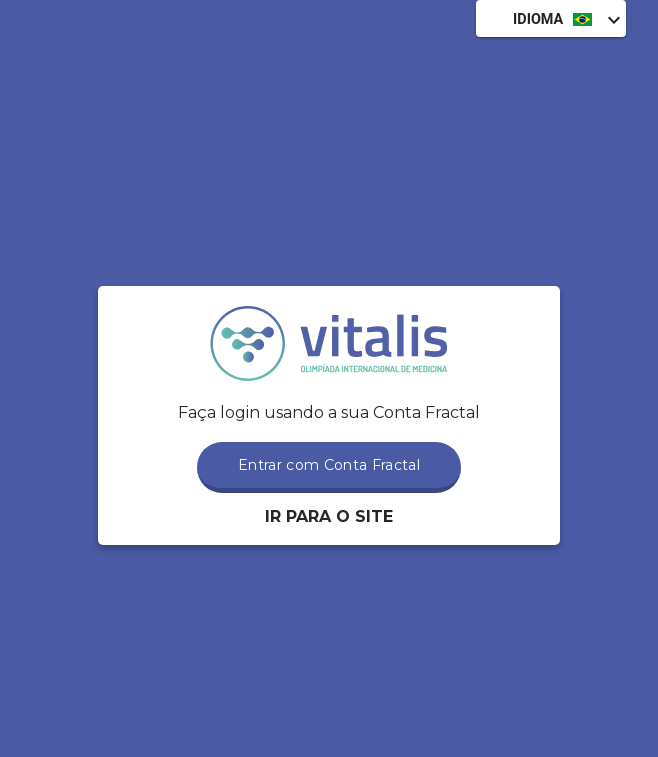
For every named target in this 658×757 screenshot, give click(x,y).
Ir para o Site (329, 517)
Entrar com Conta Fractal (329, 465)
